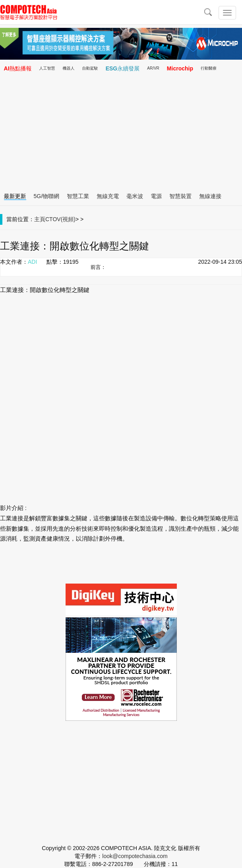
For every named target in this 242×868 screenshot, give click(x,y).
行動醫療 (209, 68)
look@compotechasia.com (135, 856)
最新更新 (15, 196)
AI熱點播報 (18, 68)
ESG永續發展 (123, 68)
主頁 (40, 219)
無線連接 (210, 196)
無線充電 (108, 196)
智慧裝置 (180, 196)
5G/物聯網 (47, 196)
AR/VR (153, 68)
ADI (32, 262)
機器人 (69, 68)
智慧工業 (78, 196)
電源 (156, 196)
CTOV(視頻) (60, 219)
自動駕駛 (90, 68)
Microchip (180, 68)
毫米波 (135, 196)
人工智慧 (47, 68)
